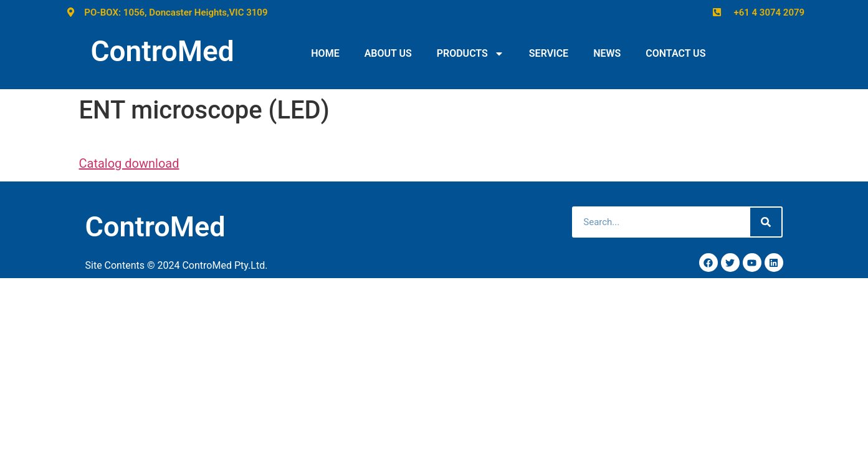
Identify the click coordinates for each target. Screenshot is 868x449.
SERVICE (549, 53)
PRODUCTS (470, 54)
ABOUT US (388, 53)
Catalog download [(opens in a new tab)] (129, 163)
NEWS (607, 53)
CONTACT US (675, 53)
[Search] (766, 222)
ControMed (163, 51)
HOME (325, 53)
